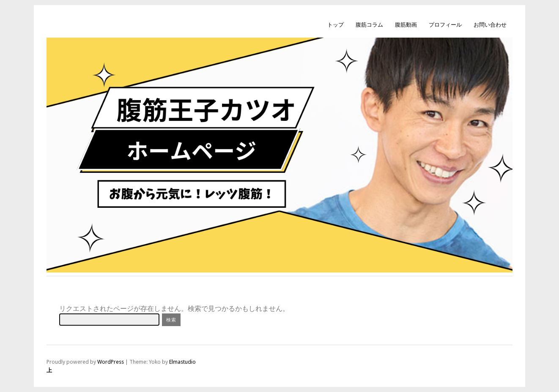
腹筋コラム (369, 25)
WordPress (111, 362)
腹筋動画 (406, 25)
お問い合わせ (490, 25)
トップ (336, 25)
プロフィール (445, 25)
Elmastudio (182, 362)
